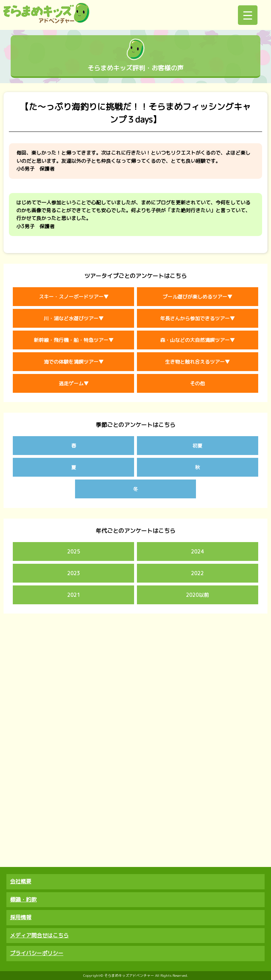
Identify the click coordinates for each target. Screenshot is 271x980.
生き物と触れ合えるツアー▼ (197, 362)
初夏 (197, 446)
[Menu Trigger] (248, 15)
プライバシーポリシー (37, 953)
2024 (197, 551)
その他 (197, 383)
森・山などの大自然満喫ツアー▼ (197, 340)
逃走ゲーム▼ (74, 383)
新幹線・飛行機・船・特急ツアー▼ (74, 340)
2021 (74, 595)
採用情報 (21, 917)
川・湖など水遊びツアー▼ (74, 318)
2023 (74, 573)
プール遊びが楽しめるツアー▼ (197, 297)
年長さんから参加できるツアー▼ (197, 318)
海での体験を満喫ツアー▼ (74, 362)
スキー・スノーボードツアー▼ (74, 297)
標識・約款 (23, 899)
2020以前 (197, 595)
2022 (197, 573)
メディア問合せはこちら (39, 935)
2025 (74, 551)
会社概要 (21, 881)
